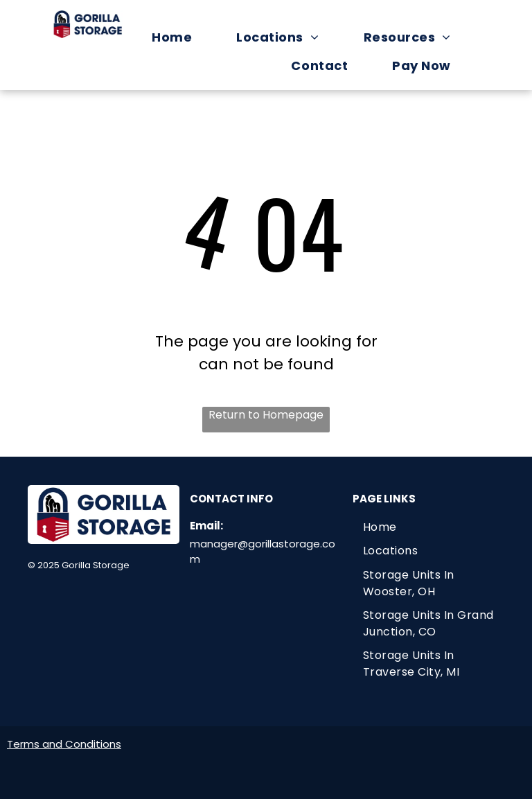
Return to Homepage (266, 415)
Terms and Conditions (64, 744)
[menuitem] (179, 37)
